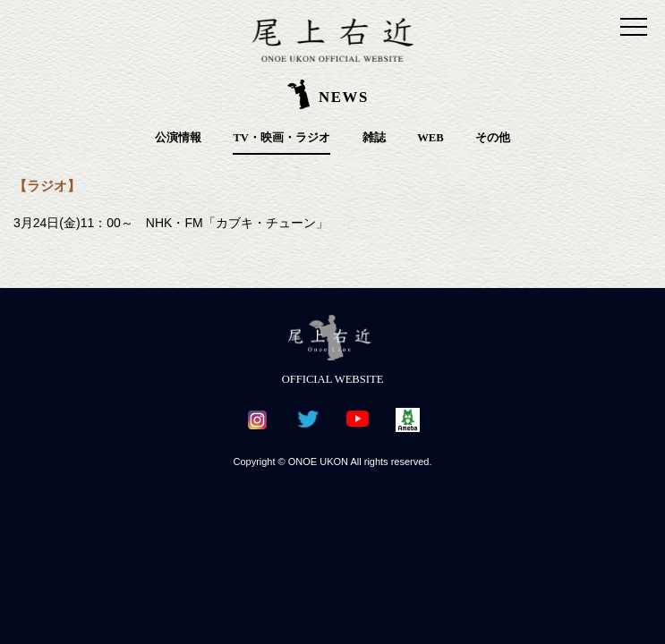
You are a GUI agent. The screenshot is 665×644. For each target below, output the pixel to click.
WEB (430, 138)
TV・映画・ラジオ (281, 138)
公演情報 (178, 138)
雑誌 (374, 138)
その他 (493, 138)
